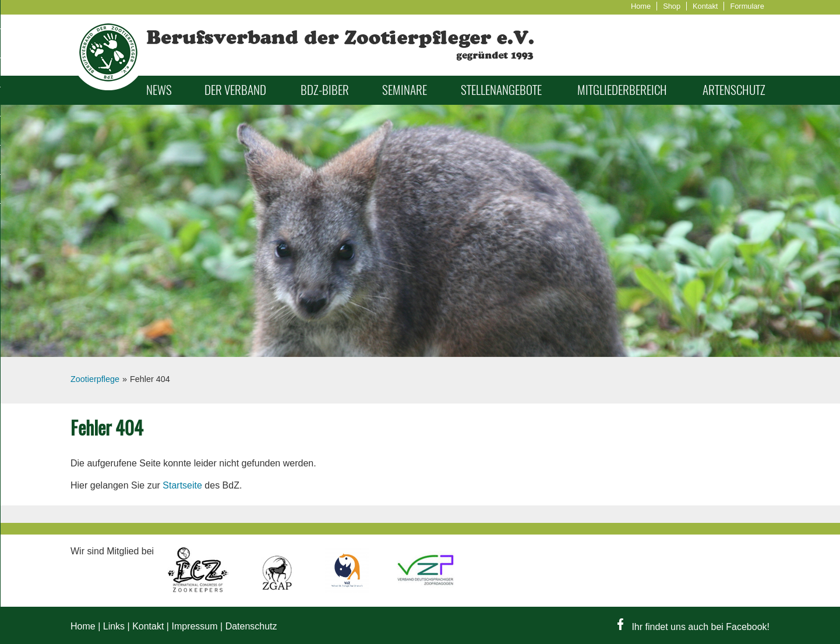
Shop (672, 6)
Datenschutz (251, 626)
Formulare (747, 6)
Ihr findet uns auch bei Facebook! (693, 627)
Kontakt (705, 6)
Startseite (182, 485)
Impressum (194, 626)
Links (114, 626)
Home (641, 6)
